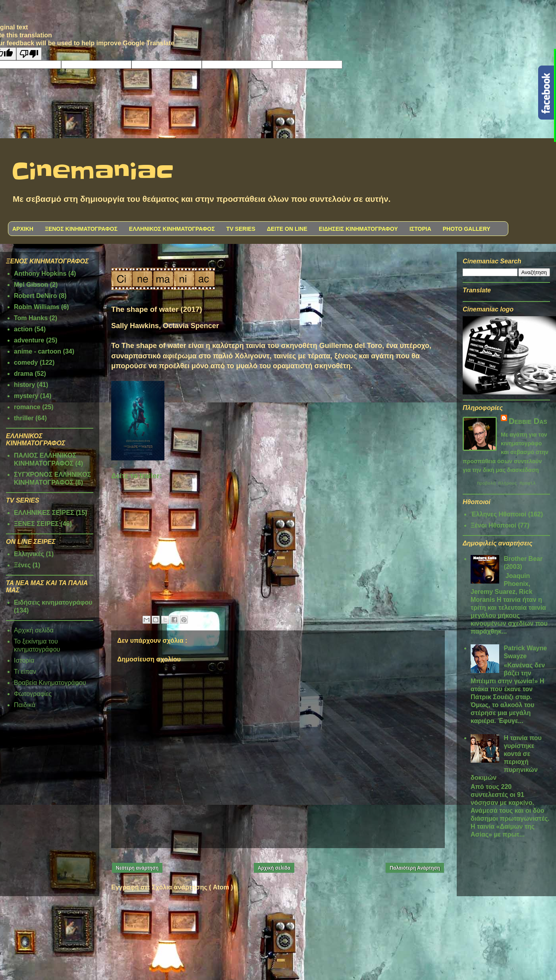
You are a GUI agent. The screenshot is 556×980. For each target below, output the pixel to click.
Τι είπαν (25, 672)
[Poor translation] (29, 54)
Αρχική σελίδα (274, 868)
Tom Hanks (31, 318)
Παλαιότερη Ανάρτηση (415, 868)
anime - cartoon (38, 351)
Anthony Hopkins (40, 274)
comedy (26, 362)
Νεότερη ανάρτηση (137, 868)
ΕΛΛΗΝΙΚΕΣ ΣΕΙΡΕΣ (44, 513)
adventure (29, 340)
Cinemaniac (93, 172)
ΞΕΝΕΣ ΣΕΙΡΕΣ (36, 524)
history (24, 385)
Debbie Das (528, 421)
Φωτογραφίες (33, 694)
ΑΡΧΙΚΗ (23, 229)
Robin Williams (37, 307)
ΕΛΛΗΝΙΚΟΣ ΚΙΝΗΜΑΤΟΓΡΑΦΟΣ (172, 229)
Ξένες (22, 565)
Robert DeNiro (35, 296)
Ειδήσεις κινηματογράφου (53, 602)
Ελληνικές (29, 554)
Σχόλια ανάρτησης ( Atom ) (192, 887)
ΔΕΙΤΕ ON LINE (287, 229)
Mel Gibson (31, 285)
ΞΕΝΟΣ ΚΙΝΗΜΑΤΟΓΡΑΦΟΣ (81, 229)
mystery (26, 396)
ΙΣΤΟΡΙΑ (420, 229)
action (23, 329)
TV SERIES (241, 229)
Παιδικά (25, 705)
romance (27, 407)
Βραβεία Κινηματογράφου (50, 683)
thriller (24, 418)
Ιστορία (24, 660)
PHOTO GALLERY (467, 229)
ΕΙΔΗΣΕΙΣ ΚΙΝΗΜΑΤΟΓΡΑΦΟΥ (358, 229)
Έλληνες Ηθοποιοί (498, 515)
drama (23, 374)
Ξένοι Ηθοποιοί (493, 527)
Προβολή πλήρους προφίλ (506, 484)
